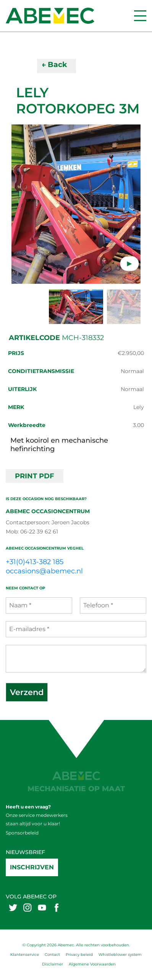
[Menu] (140, 16)
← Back (54, 65)
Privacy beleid (79, 955)
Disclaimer (53, 964)
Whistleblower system (120, 955)
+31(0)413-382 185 (35, 562)
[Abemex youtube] (42, 907)
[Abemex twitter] (13, 907)
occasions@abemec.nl (44, 571)
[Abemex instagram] (27, 907)
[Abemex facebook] (57, 907)
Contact (52, 955)
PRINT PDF (35, 476)
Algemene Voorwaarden (92, 964)
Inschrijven (32, 867)
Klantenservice (25, 955)
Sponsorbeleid (22, 833)
